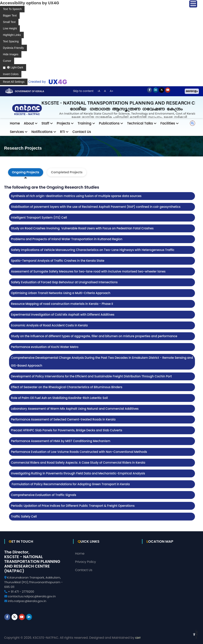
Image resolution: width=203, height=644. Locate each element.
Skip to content (83, 91)
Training (84, 123)
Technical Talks (140, 123)
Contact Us (82, 132)
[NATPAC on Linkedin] (156, 90)
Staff (45, 123)
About (29, 123)
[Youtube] (168, 90)
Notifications (42, 132)
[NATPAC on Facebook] (150, 90)
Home (15, 123)
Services (17, 132)
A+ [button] (112, 91)
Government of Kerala (30, 91)
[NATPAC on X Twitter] (162, 90)
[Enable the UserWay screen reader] (12, 9)
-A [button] (99, 91)
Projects (63, 123)
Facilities (168, 123)
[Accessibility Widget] (194, 634)
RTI (63, 132)
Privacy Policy (85, 562)
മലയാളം (192, 91)
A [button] (105, 91)
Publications (109, 123)
